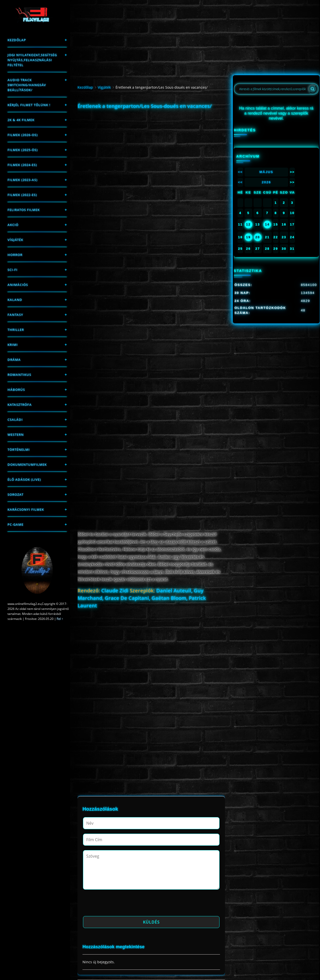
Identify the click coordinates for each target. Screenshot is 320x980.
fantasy (15, 315)
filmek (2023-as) (22, 180)
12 (248, 224)
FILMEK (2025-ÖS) (23, 150)
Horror (15, 255)
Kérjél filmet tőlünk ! (29, 105)
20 (257, 237)
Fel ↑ (60, 619)
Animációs (18, 285)
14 (267, 224)
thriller (16, 330)
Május (266, 172)
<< (240, 172)
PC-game (15, 524)
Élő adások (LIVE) (24, 480)
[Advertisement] (151, 146)
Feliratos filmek (24, 210)
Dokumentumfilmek (27, 465)
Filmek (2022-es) (22, 195)
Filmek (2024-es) (22, 165)
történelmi (19, 450)
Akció (13, 225)
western (16, 435)
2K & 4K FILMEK (21, 120)
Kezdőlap (17, 40)
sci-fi (12, 270)
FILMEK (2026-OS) (23, 135)
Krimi (13, 345)
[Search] (312, 89)
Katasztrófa (20, 405)
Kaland (15, 300)
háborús (16, 390)
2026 (266, 182)
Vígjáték (15, 240)
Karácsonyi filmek (26, 509)
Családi (15, 420)
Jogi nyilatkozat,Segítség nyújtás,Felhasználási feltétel (32, 60)
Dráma (14, 360)
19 (248, 237)
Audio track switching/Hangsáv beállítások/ (27, 85)
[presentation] (121, 904)
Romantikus (19, 375)
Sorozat (15, 494)
